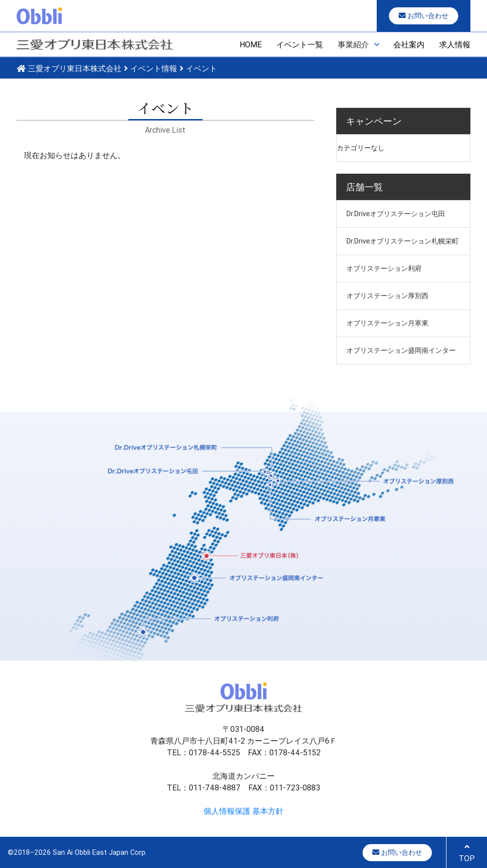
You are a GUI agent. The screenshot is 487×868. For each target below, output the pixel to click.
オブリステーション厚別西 (387, 296)
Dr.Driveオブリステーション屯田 (396, 214)
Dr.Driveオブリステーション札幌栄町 (403, 241)
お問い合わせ (424, 16)
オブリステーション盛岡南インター (401, 350)
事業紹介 (353, 44)
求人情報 (455, 44)
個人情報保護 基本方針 (243, 811)
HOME (251, 44)
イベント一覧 (300, 44)
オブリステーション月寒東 (387, 323)
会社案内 (409, 44)
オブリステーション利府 (384, 268)
